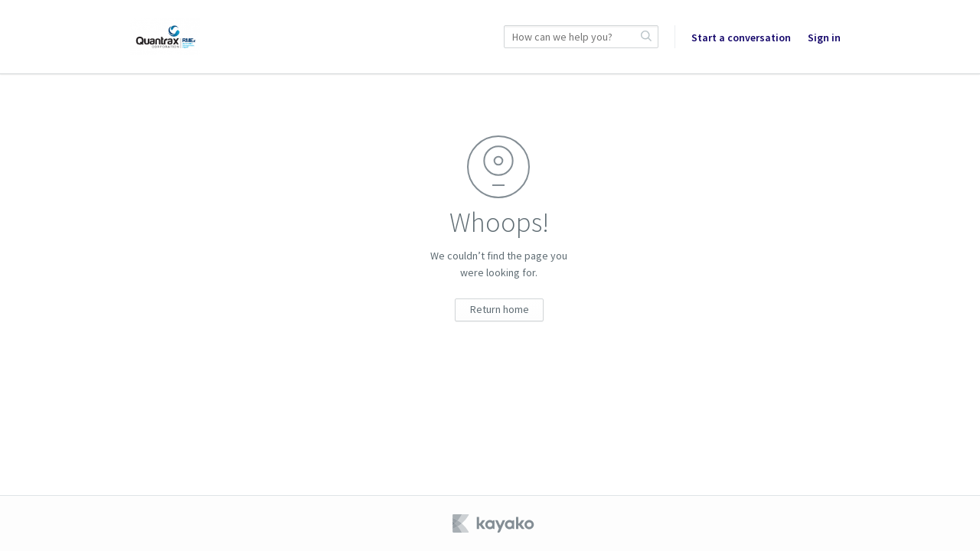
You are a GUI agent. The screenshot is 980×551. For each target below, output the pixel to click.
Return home (500, 309)
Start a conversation (741, 37)
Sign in (824, 37)
